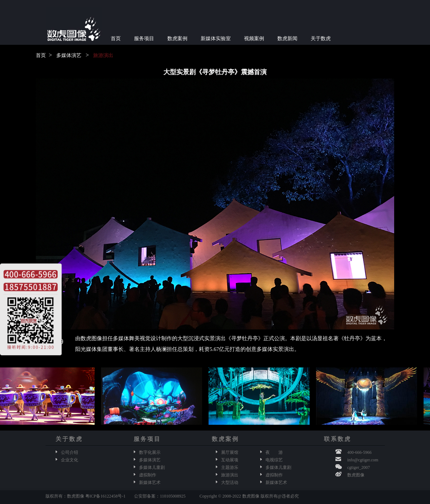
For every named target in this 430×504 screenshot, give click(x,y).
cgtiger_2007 (359, 467)
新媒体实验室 (216, 39)
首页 (116, 39)
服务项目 (144, 39)
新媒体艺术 (150, 482)
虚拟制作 (148, 475)
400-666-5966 (359, 452)
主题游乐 (230, 467)
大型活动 (230, 482)
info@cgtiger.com (363, 460)
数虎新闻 (287, 39)
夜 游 (274, 452)
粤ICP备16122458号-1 (106, 496)
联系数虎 (338, 439)
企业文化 (70, 460)
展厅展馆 (230, 452)
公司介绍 (70, 452)
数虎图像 (356, 475)
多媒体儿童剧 (152, 467)
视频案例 (254, 39)
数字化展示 (150, 452)
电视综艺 (274, 460)
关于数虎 (321, 39)
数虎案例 (177, 39)
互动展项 (230, 460)
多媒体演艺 (69, 55)
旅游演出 (103, 55)
